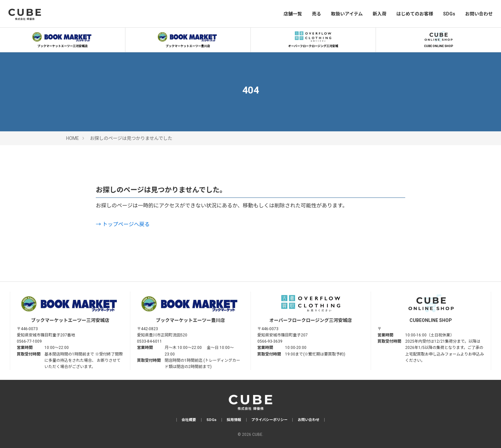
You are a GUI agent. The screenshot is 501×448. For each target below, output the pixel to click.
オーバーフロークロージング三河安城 (313, 39)
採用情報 (234, 420)
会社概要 (189, 420)
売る (316, 14)
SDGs (449, 14)
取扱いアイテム (347, 14)
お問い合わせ (479, 14)
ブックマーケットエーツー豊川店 (188, 39)
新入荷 (380, 14)
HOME (73, 138)
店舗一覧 (293, 14)
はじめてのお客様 (415, 14)
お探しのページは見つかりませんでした (131, 138)
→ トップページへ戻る (123, 224)
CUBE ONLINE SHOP (438, 39)
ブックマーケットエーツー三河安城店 (63, 39)
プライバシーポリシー (270, 420)
